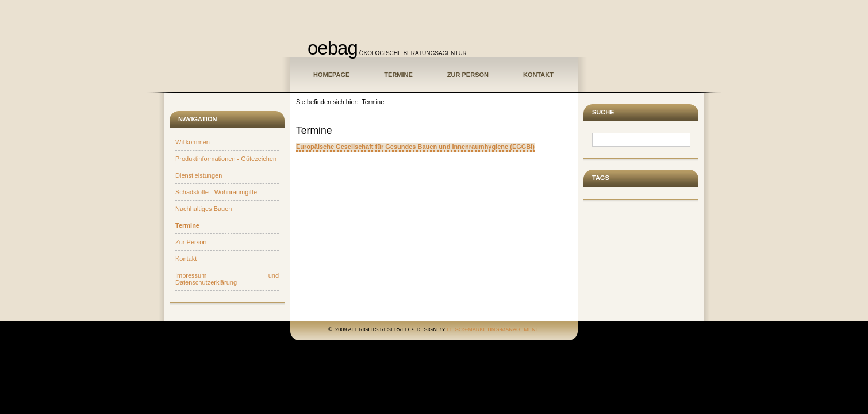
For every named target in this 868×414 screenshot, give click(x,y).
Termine (398, 75)
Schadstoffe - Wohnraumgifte (216, 192)
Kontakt (538, 75)
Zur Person (468, 75)
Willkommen (193, 142)
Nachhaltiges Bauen (203, 209)
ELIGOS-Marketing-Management (492, 329)
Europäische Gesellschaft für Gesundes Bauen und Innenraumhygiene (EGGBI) (415, 147)
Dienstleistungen (199, 175)
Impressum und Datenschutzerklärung (227, 279)
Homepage (331, 75)
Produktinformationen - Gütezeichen (226, 159)
